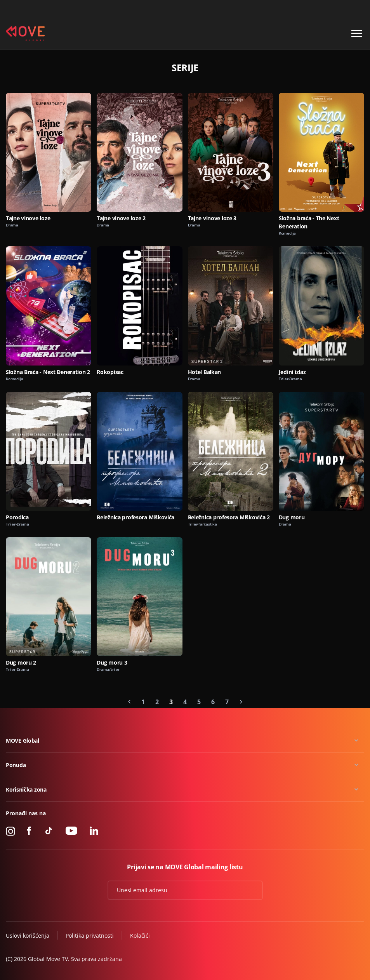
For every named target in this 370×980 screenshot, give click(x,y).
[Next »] (241, 702)
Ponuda (16, 765)
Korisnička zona (26, 789)
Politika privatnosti (90, 936)
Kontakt (355, 9)
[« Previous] (129, 702)
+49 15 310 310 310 (314, 9)
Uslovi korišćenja (28, 936)
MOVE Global (23, 741)
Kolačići (140, 936)
